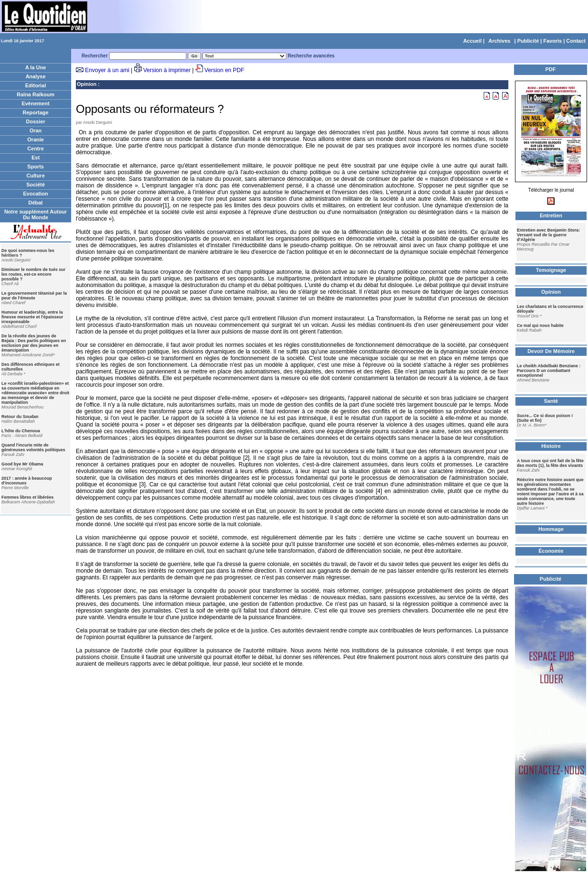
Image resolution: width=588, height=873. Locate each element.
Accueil (473, 41)
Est (35, 158)
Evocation (36, 194)
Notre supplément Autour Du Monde (36, 214)
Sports (36, 167)
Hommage (551, 529)
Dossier (36, 121)
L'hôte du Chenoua (21, 431)
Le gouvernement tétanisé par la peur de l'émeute (34, 296)
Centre (36, 149)
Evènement (36, 103)
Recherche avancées (311, 56)
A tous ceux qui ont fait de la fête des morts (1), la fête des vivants (550, 463)
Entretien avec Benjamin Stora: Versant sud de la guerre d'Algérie (548, 235)
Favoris (553, 41)
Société (35, 185)
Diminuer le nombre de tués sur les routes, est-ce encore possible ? (33, 274)
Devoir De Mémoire (551, 351)
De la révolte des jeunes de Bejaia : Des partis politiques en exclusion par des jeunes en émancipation (34, 343)
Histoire (551, 446)
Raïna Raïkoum (35, 94)
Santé (551, 401)
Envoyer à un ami (107, 70)
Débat (36, 203)
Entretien (551, 215)
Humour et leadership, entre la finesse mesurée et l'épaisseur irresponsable (32, 317)
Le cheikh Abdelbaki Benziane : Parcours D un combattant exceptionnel (549, 371)
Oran (36, 130)
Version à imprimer (167, 70)
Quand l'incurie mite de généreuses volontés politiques (33, 447)
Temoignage (551, 270)
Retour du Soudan (20, 417)
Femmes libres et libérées (28, 497)
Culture (36, 176)
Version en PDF (224, 70)
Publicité (528, 41)
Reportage (36, 112)
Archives (499, 41)
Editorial (36, 85)
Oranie (36, 139)
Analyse (36, 76)
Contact (576, 41)
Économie (551, 551)
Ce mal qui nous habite (540, 325)
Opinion (87, 84)
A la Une (36, 67)
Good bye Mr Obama (22, 464)
